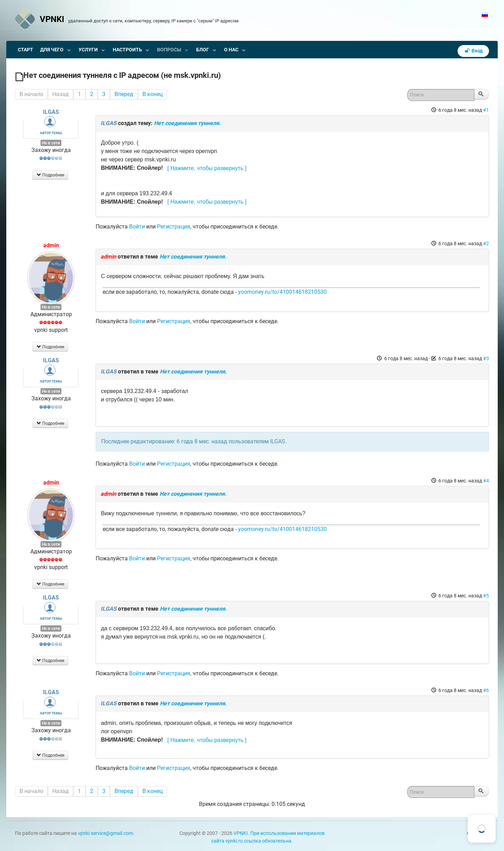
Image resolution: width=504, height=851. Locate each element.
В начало (31, 94)
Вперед (124, 94)
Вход (473, 51)
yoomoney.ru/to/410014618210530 (282, 292)
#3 (486, 358)
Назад (61, 94)
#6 (486, 690)
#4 (486, 481)
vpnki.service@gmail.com (105, 833)
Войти (137, 227)
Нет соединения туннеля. (187, 123)
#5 (486, 596)
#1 (486, 110)
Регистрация (174, 227)
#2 (486, 243)
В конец (153, 94)
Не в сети (51, 143)
